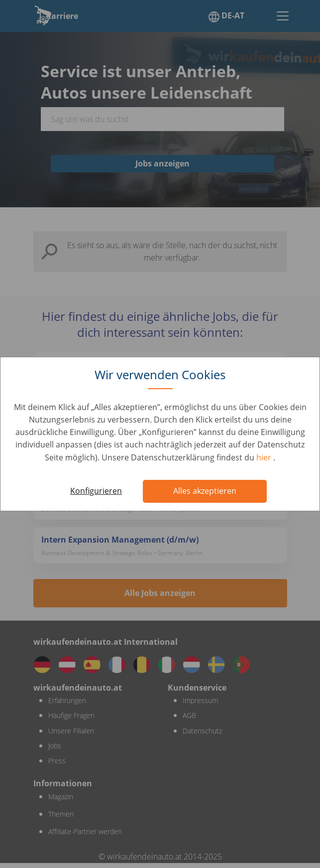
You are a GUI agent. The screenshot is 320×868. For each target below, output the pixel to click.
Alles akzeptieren (205, 491)
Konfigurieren (96, 491)
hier (265, 457)
